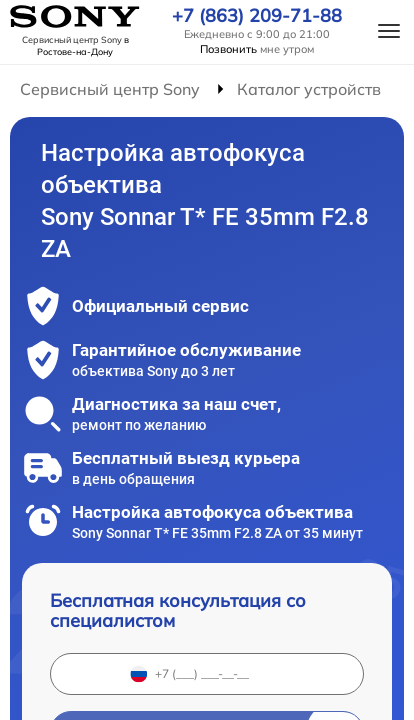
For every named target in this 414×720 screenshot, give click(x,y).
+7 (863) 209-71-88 (257, 16)
